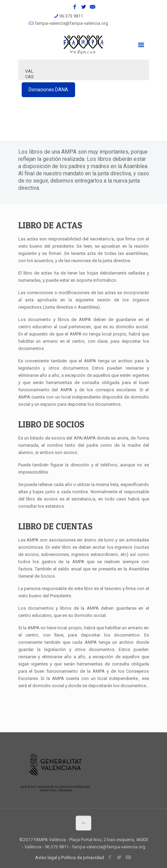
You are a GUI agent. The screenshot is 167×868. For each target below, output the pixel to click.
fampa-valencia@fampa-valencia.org (71, 23)
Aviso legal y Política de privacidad (70, 857)
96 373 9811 (71, 16)
